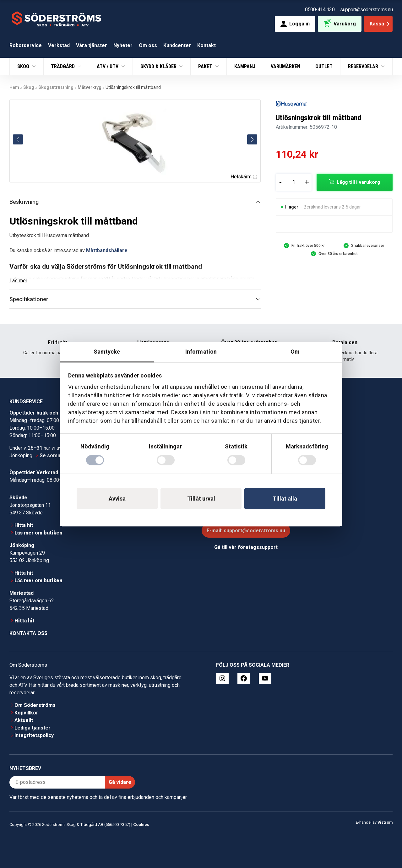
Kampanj (245, 66)
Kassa (380, 24)
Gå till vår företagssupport (246, 547)
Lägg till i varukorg (358, 182)
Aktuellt (24, 720)
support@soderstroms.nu (366, 10)
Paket (206, 66)
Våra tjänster (92, 45)
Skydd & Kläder (159, 66)
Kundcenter (177, 45)
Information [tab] (201, 352)
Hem (14, 87)
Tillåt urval (201, 499)
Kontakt (206, 45)
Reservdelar (364, 66)
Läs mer (18, 281)
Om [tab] (295, 352)
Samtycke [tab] (107, 352)
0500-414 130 (320, 10)
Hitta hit (24, 525)
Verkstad (59, 45)
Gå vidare (120, 782)
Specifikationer (29, 299)
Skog (24, 66)
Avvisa (117, 499)
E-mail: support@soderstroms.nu (246, 531)
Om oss (148, 45)
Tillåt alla (285, 499)
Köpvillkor (26, 713)
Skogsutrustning (56, 87)
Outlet (324, 66)
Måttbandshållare (107, 250)
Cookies (141, 825)
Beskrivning (24, 202)
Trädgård (63, 66)
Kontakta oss (28, 633)
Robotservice (26, 45)
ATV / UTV (108, 66)
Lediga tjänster (33, 728)
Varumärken (285, 66)
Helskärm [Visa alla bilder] (244, 177)
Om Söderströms (35, 705)
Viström (385, 822)
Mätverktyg (90, 87)
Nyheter (123, 45)
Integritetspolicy (34, 735)
